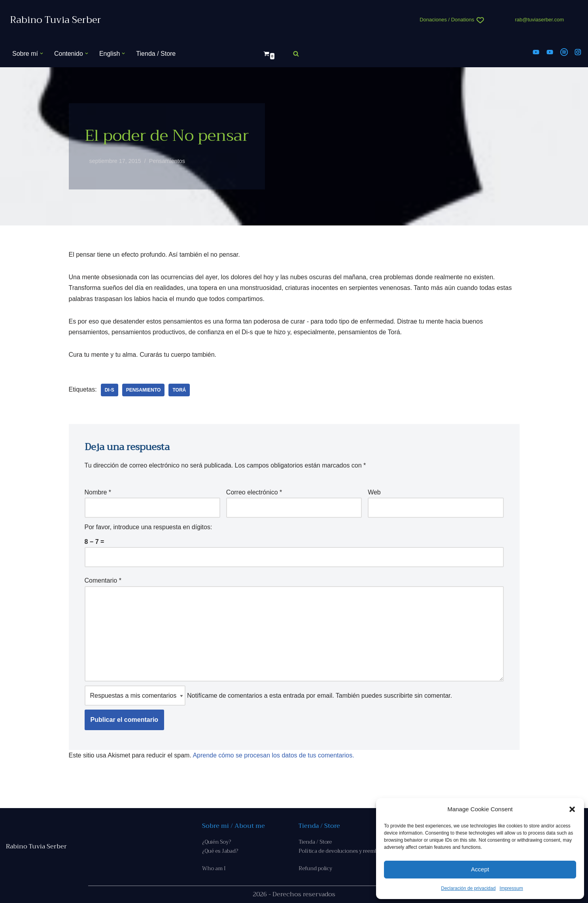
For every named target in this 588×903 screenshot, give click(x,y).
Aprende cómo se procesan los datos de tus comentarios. (273, 755)
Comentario (103, 580)
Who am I (214, 868)
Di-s (110, 390)
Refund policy (315, 868)
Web (374, 492)
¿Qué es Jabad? (220, 851)
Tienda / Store (156, 54)
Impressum (511, 888)
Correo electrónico (254, 492)
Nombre (98, 492)
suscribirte (398, 696)
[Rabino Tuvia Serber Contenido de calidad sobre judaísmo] (56, 20)
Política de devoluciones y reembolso (343, 851)
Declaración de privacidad (468, 888)
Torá (179, 390)
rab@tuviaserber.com (539, 20)
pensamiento (144, 390)
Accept (480, 869)
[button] (572, 809)
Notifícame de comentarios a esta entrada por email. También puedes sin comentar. (268, 696)
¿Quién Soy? (216, 842)
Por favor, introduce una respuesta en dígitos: (148, 527)
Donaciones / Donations (447, 20)
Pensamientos (167, 161)
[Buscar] (296, 54)
